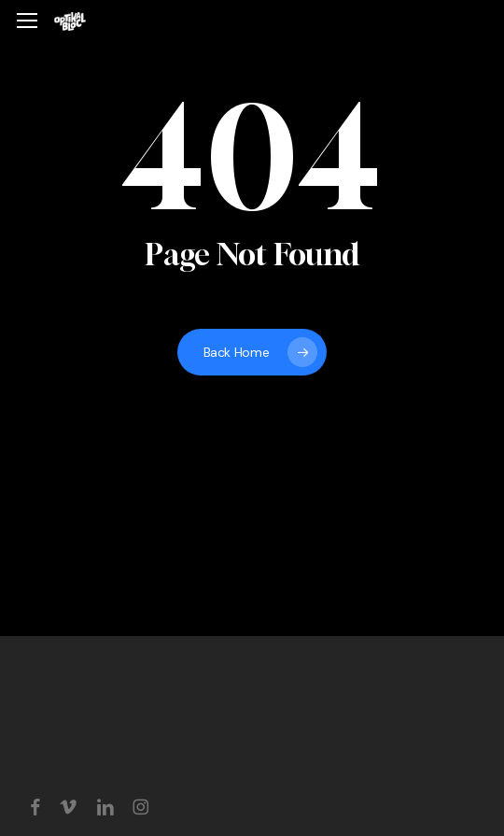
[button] (27, 21)
